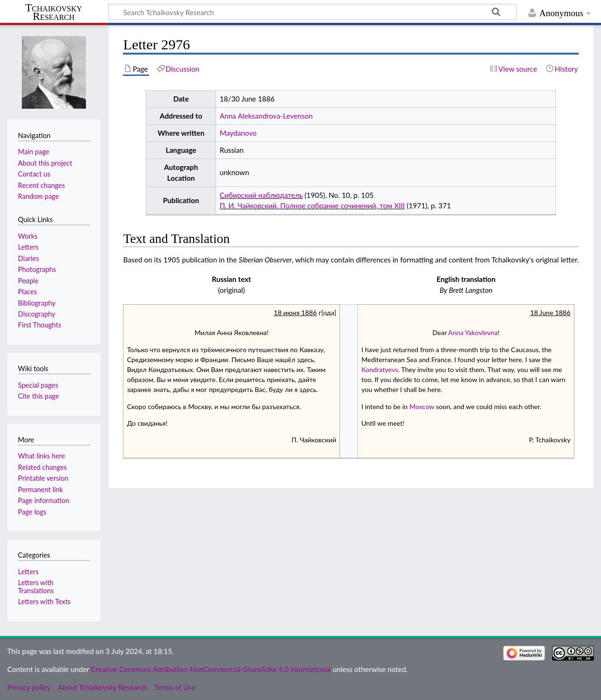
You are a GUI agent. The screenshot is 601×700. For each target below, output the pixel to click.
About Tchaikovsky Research (103, 687)
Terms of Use (175, 687)
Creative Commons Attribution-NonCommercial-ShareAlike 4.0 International (211, 669)
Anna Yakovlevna (473, 332)
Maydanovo (238, 133)
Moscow (422, 406)
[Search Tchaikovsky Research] (312, 12)
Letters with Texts (44, 602)
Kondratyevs (380, 369)
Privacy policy (29, 687)
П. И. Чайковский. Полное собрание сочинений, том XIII (312, 205)
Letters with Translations (36, 586)
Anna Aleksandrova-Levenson (266, 116)
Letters (28, 572)
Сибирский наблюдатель (261, 195)
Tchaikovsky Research (54, 12)
